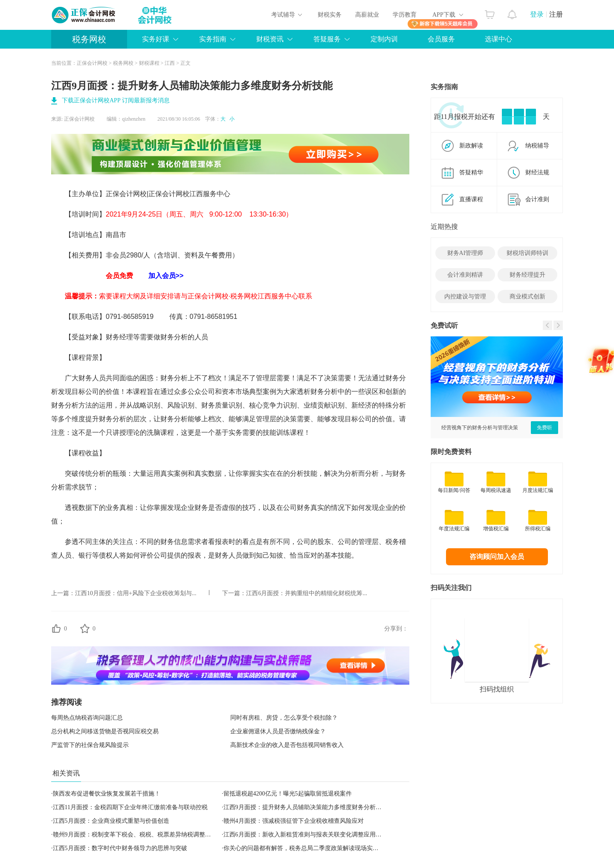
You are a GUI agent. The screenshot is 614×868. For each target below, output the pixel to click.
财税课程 (149, 63)
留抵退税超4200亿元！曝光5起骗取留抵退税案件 (288, 794)
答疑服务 (327, 39)
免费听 (544, 428)
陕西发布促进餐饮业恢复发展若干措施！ (107, 794)
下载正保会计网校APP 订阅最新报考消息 (116, 100)
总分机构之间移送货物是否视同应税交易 (105, 731)
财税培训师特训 (527, 253)
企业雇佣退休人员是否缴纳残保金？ (278, 731)
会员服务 (441, 39)
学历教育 (405, 15)
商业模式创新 (527, 297)
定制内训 (384, 39)
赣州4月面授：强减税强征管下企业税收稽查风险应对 (294, 821)
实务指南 (213, 39)
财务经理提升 (527, 275)
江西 (170, 63)
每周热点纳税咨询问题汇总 (87, 718)
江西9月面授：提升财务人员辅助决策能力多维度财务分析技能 (306, 807)
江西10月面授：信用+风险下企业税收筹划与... (136, 593)
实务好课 (156, 39)
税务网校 (89, 39)
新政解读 (471, 146)
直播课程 (471, 199)
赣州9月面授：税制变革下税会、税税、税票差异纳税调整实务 (135, 835)
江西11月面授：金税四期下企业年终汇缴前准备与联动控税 (130, 807)
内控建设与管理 (465, 297)
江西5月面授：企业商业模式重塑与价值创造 (111, 821)
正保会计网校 (92, 63)
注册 (556, 14)
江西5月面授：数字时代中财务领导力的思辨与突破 (120, 848)
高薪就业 (367, 15)
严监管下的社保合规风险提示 (90, 745)
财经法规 (537, 172)
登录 (537, 14)
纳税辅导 (537, 146)
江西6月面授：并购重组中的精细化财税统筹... (307, 593)
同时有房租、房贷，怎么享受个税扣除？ (284, 718)
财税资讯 (270, 39)
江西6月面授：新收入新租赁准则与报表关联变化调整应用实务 (306, 835)
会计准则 (537, 199)
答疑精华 (471, 172)
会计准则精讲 (465, 275)
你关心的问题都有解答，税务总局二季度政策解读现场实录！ (304, 848)
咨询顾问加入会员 (497, 557)
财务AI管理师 (465, 253)
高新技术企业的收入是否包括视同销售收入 (287, 745)
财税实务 (330, 15)
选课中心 (498, 39)
